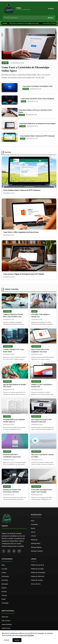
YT (19, 551)
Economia (7, 311)
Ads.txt (33, 532)
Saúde (5, 63)
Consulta (4, 569)
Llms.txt (33, 536)
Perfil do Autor (6, 628)
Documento (8, 346)
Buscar (50, 18)
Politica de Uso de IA (37, 565)
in (14, 551)
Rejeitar (7, 640)
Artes (3, 565)
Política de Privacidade (26, 635)
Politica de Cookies (37, 580)
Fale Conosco (6, 621)
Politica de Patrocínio (38, 576)
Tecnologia (26, 89)
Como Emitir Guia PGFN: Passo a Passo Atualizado (37, 99)
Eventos (4, 592)
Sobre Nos (5, 617)
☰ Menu (51, 9)
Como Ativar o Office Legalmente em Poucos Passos (21, 232)
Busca (33, 528)
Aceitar (17, 640)
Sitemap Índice (36, 543)
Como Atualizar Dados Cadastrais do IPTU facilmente (37, 136)
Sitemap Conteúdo (37, 551)
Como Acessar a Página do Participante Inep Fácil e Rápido (24, 274)
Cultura (7, 416)
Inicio (33, 521)
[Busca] (24, 18)
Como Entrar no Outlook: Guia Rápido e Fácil (37, 86)
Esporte (4, 588)
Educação (5, 584)
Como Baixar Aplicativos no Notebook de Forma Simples (37, 123)
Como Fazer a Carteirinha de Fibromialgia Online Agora (24, 23)
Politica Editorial (7, 624)
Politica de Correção (37, 569)
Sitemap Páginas (36, 547)
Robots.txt (34, 540)
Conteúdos (34, 524)
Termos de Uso (36, 584)
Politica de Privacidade (38, 573)
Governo (23, 101)
